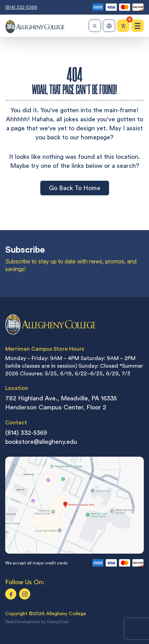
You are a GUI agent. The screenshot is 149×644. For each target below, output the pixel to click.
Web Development (23, 622)
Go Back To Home (75, 188)
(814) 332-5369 (21, 7)
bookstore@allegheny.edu (41, 442)
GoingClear (58, 622)
